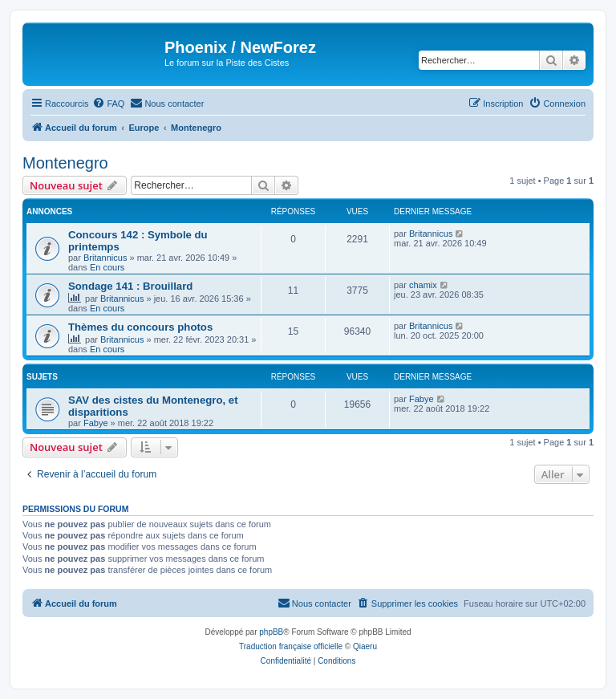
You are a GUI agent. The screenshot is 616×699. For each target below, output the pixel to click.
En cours (107, 267)
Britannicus (105, 258)
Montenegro (65, 163)
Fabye (96, 423)
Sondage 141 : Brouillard (130, 286)
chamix (423, 285)
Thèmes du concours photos (140, 327)
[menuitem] (108, 104)
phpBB (271, 632)
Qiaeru (365, 646)
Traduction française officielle (291, 646)
